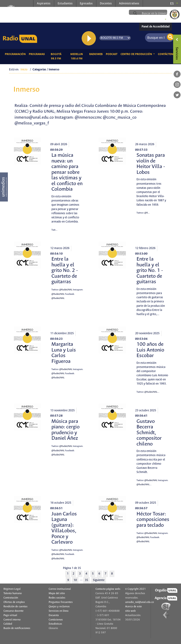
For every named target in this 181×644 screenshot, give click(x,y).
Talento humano (13, 593)
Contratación (11, 598)
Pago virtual (10, 615)
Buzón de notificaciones (17, 628)
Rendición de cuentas (15, 607)
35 (86, 580)
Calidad (8, 624)
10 (75, 580)
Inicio (24, 70)
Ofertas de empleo (14, 602)
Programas (38, 54)
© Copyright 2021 (135, 589)
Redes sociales (57, 598)
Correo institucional (60, 589)
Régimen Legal (12, 589)
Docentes (106, 4)
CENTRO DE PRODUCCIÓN (137, 54)
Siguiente (99, 580)
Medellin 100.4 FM (79, 56)
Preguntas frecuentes (61, 602)
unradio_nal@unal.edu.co (139, 602)
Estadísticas (55, 624)
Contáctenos (168, 54)
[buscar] (159, 13)
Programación (16, 54)
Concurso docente (13, 611)
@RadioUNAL (66, 290)
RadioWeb (97, 54)
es (172, 4)
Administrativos (129, 4)
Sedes (159, 20)
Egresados (86, 4)
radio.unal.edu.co (66, 12)
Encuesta (54, 615)
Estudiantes (65, 4)
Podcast (112, 54)
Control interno (12, 620)
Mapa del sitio (57, 593)
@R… (147, 213)
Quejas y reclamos (59, 607)
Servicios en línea (59, 611)
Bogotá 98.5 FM (58, 56)
